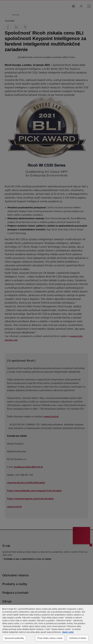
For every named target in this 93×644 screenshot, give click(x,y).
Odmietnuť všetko (78, 638)
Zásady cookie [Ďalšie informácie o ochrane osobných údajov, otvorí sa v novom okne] (68, 632)
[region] (46, 624)
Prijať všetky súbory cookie (50, 638)
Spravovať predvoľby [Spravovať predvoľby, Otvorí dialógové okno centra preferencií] (14, 638)
